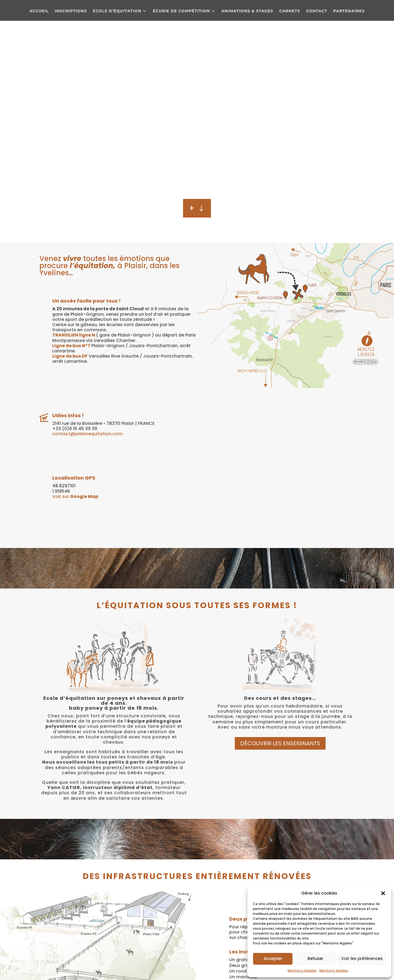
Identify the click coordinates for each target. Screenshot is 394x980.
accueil (39, 11)
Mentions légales (302, 971)
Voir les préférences (362, 959)
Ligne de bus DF (70, 356)
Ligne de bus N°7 (71, 346)
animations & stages (247, 11)
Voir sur (75, 496)
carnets (289, 11)
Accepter (273, 959)
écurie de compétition (181, 11)
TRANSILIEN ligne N (74, 335)
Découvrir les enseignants (280, 743)
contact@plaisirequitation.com (87, 434)
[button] (383, 893)
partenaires (349, 11)
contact (317, 11)
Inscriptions (71, 11)
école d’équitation (117, 11)
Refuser (315, 959)
